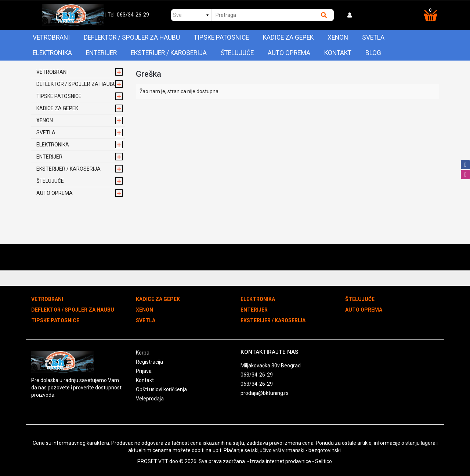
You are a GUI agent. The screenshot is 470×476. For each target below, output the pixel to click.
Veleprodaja (150, 399)
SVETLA (373, 37)
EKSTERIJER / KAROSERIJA (169, 53)
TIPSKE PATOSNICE (221, 37)
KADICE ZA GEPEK (288, 37)
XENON (338, 37)
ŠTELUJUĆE (237, 53)
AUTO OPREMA (289, 53)
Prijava (144, 371)
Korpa (143, 353)
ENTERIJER (101, 53)
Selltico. (324, 461)
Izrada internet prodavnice (281, 461)
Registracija (149, 362)
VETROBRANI (51, 37)
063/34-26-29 (257, 375)
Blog (373, 53)
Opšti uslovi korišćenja (161, 389)
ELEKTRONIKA (52, 53)
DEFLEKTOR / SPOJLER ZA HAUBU (132, 37)
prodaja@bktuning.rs (265, 393)
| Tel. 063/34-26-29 (127, 15)
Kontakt (338, 53)
